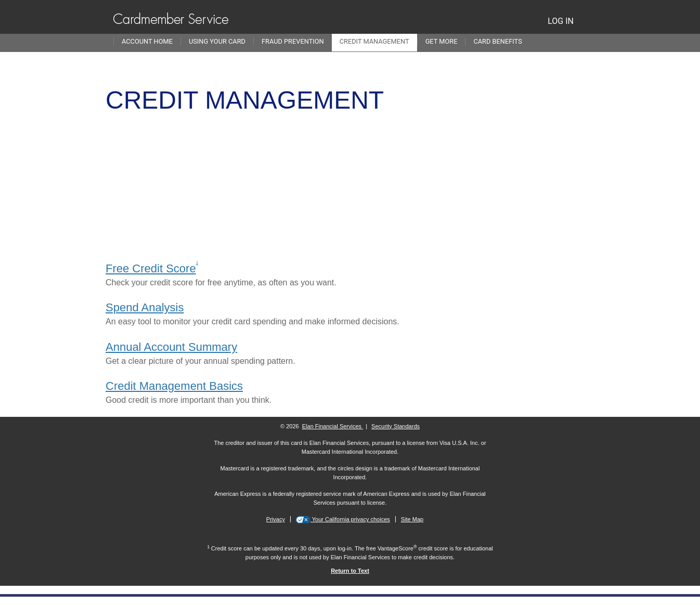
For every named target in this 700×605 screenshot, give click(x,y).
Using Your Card (217, 41)
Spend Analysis (145, 307)
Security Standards (396, 426)
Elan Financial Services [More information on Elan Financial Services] (333, 426)
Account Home (147, 41)
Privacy (276, 519)
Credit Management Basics (174, 386)
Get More (442, 41)
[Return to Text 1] (350, 571)
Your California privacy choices (350, 519)
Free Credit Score (151, 268)
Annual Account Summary (171, 347)
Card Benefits (497, 41)
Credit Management (374, 41)
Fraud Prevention (293, 41)
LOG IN (561, 21)
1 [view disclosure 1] (197, 263)
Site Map (412, 519)
